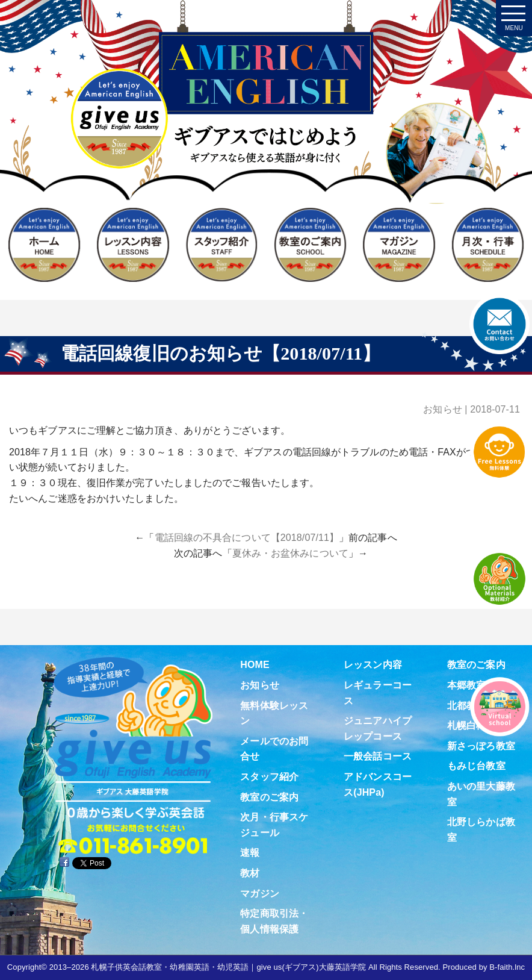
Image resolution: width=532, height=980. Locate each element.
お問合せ (500, 324)
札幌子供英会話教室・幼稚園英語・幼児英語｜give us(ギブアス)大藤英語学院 (228, 967)
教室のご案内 (269, 797)
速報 (250, 853)
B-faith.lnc (507, 967)
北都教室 (466, 706)
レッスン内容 (373, 665)
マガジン (259, 894)
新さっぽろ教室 (481, 746)
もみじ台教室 (476, 766)
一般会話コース (378, 756)
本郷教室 (466, 685)
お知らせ (442, 409)
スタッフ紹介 (269, 777)
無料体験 (500, 452)
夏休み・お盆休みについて (290, 553)
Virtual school (500, 707)
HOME (255, 665)
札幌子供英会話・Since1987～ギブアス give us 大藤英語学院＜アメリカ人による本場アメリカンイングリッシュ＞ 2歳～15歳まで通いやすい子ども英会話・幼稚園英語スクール (266, 128)
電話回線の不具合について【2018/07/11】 (247, 538)
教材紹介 (500, 579)
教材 (250, 873)
